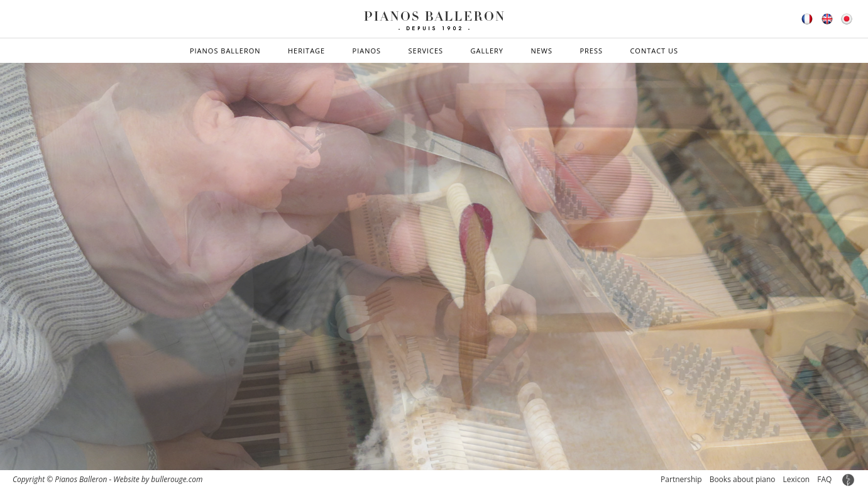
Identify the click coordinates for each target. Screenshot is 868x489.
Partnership (681, 479)
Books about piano (743, 479)
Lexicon (797, 479)
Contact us (654, 51)
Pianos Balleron (225, 51)
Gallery (487, 51)
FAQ (824, 479)
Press (591, 51)
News (541, 51)
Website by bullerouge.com (158, 479)
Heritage (306, 51)
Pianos (367, 51)
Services (426, 51)
